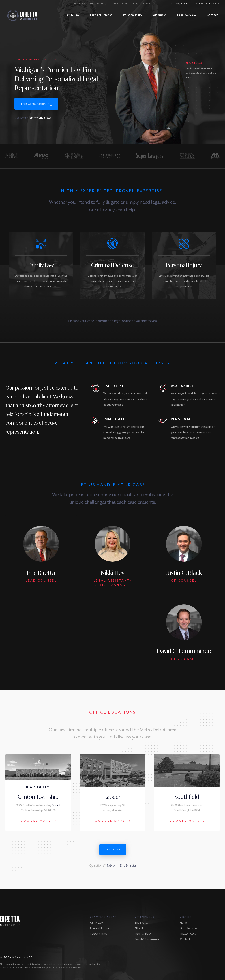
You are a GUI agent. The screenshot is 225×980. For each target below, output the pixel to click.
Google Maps (38, 821)
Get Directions (113, 849)
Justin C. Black (143, 934)
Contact (212, 15)
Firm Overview (187, 15)
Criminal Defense (101, 15)
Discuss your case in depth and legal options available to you (113, 321)
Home (184, 923)
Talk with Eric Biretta (40, 118)
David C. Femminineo (148, 939)
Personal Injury (133, 15)
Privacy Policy (188, 934)
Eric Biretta (142, 923)
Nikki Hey (140, 928)
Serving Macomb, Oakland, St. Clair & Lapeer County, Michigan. (113, 4)
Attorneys (160, 15)
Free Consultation (33, 104)
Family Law (72, 15)
